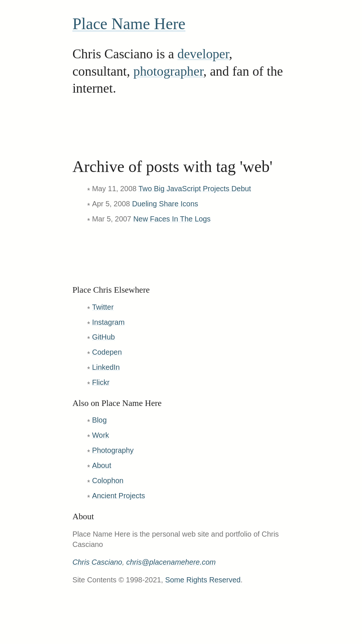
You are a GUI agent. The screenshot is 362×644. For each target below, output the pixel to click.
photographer (168, 71)
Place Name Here (129, 24)
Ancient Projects (119, 496)
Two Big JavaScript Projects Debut (194, 189)
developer (203, 54)
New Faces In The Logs (172, 219)
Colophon (108, 481)
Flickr (101, 382)
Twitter (103, 307)
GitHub (104, 337)
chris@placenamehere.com (171, 562)
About (102, 465)
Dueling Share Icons (165, 204)
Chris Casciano (97, 562)
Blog (100, 420)
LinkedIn (106, 367)
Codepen (107, 352)
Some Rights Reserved (203, 580)
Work (101, 435)
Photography (113, 450)
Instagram (109, 322)
